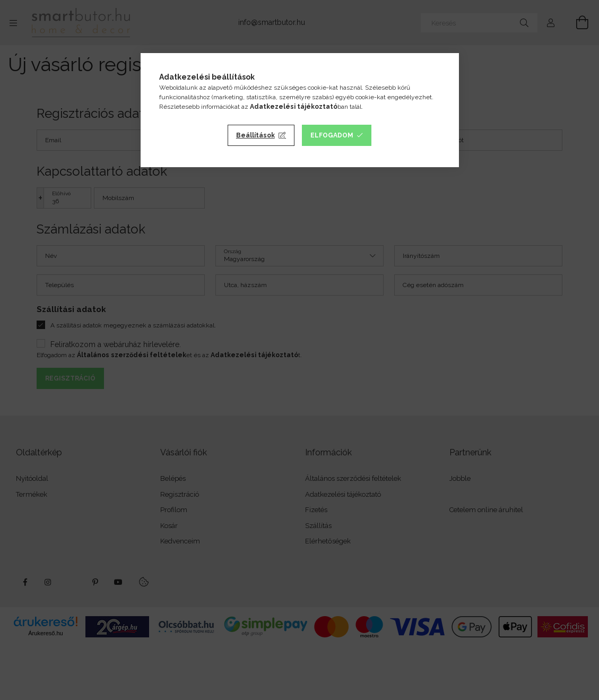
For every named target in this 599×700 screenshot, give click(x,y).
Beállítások (255, 135)
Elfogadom (332, 135)
